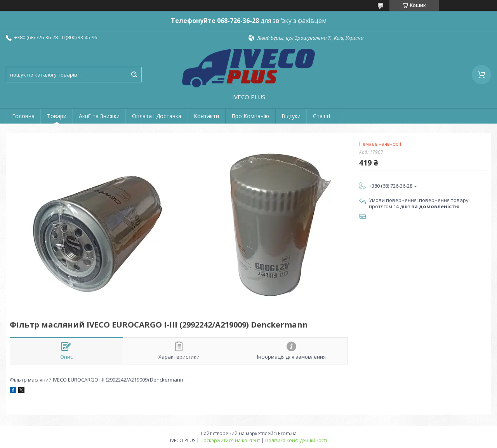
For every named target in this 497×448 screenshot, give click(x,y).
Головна (23, 116)
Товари (57, 116)
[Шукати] (134, 75)
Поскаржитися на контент (230, 440)
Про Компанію (250, 116)
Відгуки (291, 116)
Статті (321, 116)
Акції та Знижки (99, 116)
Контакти (206, 116)
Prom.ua (287, 433)
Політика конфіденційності (296, 440)
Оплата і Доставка (157, 116)
